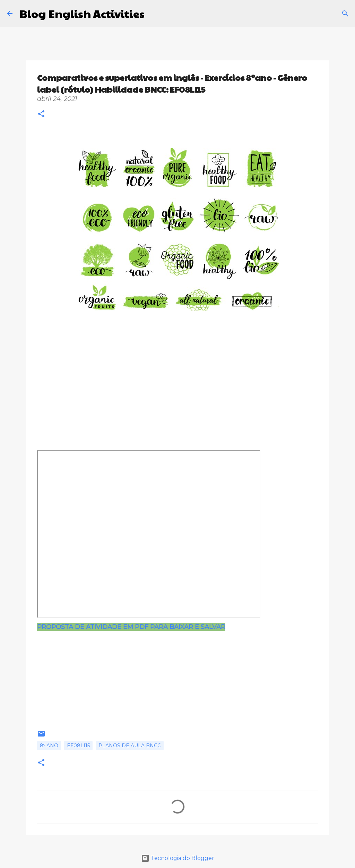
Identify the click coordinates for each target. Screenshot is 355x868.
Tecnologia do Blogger (178, 858)
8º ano (49, 746)
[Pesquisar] (154, 14)
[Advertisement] (158, 377)
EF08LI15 (78, 746)
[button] (41, 115)
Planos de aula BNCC (130, 746)
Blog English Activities (82, 13)
